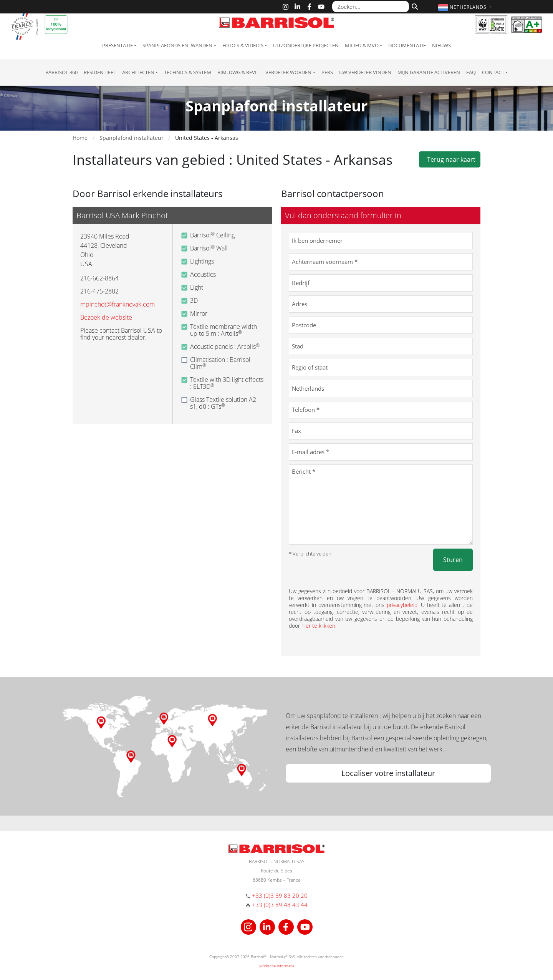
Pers (327, 72)
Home (80, 138)
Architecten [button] (138, 72)
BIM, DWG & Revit (238, 72)
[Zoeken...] (371, 7)
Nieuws (441, 45)
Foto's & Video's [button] (243, 45)
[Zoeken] (414, 6)
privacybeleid (402, 605)
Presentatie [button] (118, 45)
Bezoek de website (106, 317)
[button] (466, 7)
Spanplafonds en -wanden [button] (177, 45)
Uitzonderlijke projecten (306, 45)
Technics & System (188, 72)
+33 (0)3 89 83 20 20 (280, 895)
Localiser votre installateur (388, 773)
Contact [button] (493, 72)
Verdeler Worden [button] (288, 72)
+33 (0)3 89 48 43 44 (280, 905)
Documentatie (407, 45)
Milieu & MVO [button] (362, 45)
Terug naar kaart (450, 159)
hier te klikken (318, 626)
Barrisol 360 (61, 72)
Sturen (453, 560)
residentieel (100, 72)
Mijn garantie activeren (429, 72)
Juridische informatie (277, 966)
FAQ (471, 72)
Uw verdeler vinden (365, 72)
